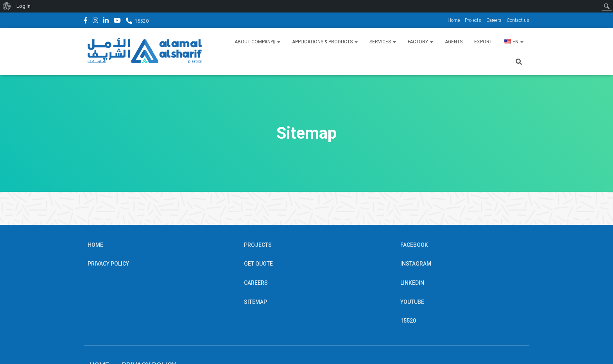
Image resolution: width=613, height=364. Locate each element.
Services (383, 42)
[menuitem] (7, 6)
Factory (420, 42)
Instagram (95, 21)
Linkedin (106, 21)
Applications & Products (325, 42)
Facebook (86, 21)
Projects (473, 20)
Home (454, 20)
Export (483, 42)
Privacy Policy (108, 264)
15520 (142, 21)
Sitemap (255, 302)
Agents (454, 42)
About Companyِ (257, 42)
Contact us (518, 20)
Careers (494, 20)
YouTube (117, 21)
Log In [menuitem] (23, 6)
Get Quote (258, 264)
